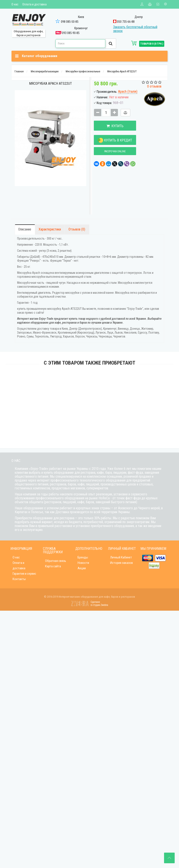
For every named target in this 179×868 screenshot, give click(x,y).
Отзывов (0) (77, 229)
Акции (82, 568)
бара (109, 473)
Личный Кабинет (121, 557)
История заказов (121, 563)
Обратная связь (56, 561)
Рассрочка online (115, 151)
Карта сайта (53, 566)
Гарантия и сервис (24, 574)
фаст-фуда (135, 473)
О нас (15, 4)
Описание (25, 229)
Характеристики (50, 229)
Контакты (19, 579)
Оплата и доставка (34, 4)
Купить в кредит (115, 140)
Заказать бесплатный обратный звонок (135, 29)
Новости (83, 563)
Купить (115, 126)
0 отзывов (154, 86)
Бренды (83, 557)
